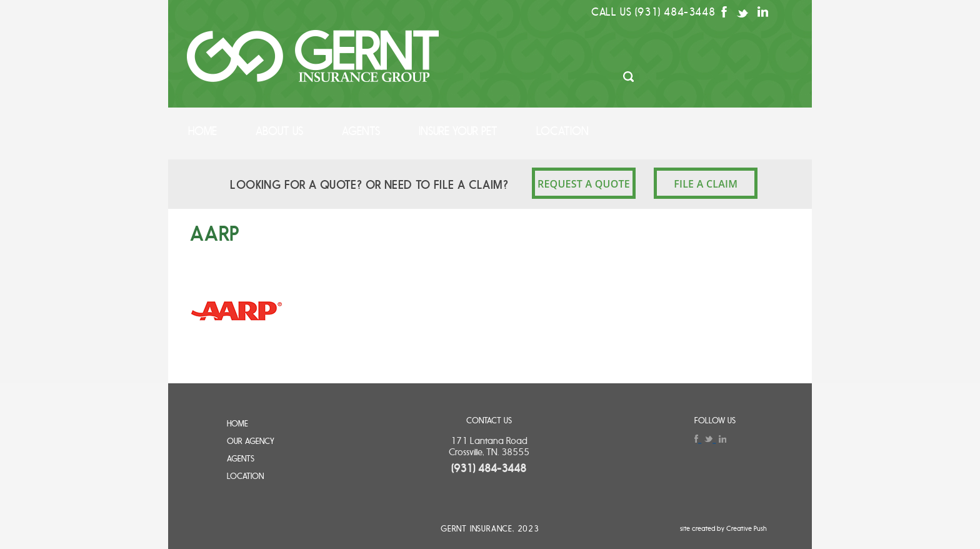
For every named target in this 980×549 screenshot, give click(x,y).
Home (202, 131)
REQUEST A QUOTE (584, 184)
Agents (361, 131)
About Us (279, 131)
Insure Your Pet (458, 131)
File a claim (706, 184)
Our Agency (251, 441)
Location (562, 131)
